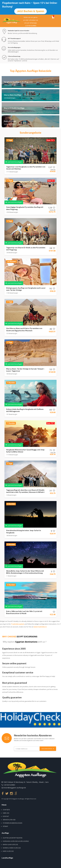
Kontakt (6, 816)
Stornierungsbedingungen (12, 823)
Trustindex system (18, 624)
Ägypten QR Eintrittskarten (13, 838)
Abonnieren (48, 749)
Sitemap (5, 826)
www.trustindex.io (40, 627)
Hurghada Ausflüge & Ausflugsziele (16, 841)
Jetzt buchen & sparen (30, 11)
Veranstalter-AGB (9, 820)
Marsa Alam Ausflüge (10, 845)
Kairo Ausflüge (8, 851)
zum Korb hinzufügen (14, 162)
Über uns (6, 813)
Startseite (6, 810)
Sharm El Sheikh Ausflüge (12, 848)
